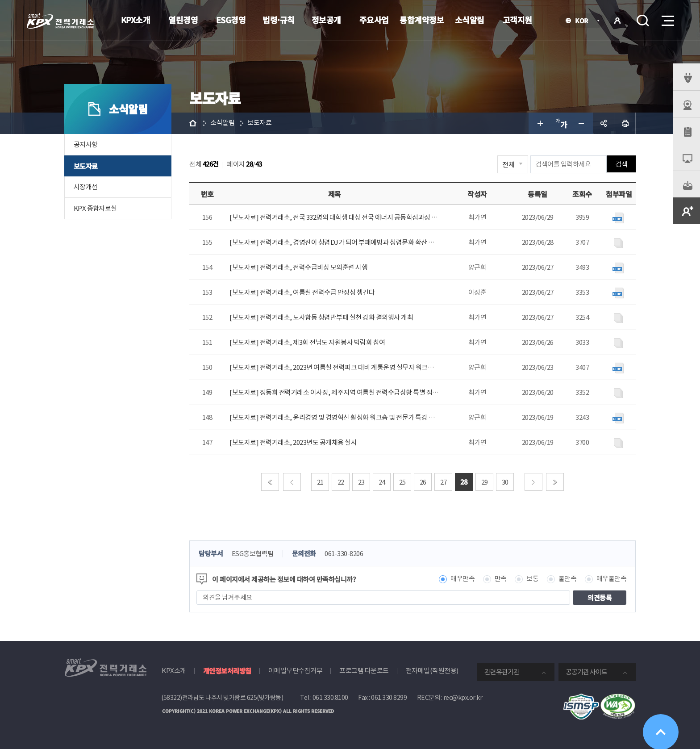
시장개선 (86, 187)
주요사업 (374, 20)
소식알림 (470, 20)
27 (444, 482)
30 (505, 482)
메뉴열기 (667, 18)
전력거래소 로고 (60, 21)
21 (320, 482)
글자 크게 (539, 123)
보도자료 (86, 166)
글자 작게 (582, 123)
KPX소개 (136, 20)
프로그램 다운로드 (364, 671)
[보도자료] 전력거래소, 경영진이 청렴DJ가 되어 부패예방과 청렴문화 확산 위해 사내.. (343, 242)
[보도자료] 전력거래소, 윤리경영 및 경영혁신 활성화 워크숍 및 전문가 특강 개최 (335, 417)
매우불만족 (612, 579)
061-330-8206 (344, 554)
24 (382, 482)
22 (341, 482)
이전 (292, 482)
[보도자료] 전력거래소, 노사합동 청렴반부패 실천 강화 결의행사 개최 (321, 317)
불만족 (568, 579)
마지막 (555, 482)
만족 (501, 579)
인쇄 (625, 123)
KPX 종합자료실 (95, 208)
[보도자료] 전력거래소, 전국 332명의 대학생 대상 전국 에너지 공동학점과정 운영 (336, 217)
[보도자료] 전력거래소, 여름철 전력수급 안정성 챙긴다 (302, 292)
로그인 (617, 21)
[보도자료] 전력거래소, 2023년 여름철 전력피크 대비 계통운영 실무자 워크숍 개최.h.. (342, 367)
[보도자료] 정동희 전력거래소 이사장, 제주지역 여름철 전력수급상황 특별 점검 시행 (340, 392)
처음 (270, 482)
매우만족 (462, 579)
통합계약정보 (422, 20)
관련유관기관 (502, 672)
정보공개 (326, 20)
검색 (643, 21)
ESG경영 (231, 20)
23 (361, 482)
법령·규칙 (279, 20)
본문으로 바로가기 (0, 0)
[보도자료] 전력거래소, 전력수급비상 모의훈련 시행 (298, 267)
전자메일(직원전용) (432, 671)
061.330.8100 (330, 698)
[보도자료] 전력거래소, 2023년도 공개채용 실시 (293, 442)
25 (402, 482)
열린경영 (183, 20)
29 (485, 482)
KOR (584, 21)
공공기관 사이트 (586, 672)
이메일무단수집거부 (296, 671)
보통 (532, 579)
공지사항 (86, 144)
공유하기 (604, 123)
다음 (533, 482)
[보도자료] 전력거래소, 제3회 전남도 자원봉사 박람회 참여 (307, 342)
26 (423, 482)
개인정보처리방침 (227, 671)
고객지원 (517, 20)
